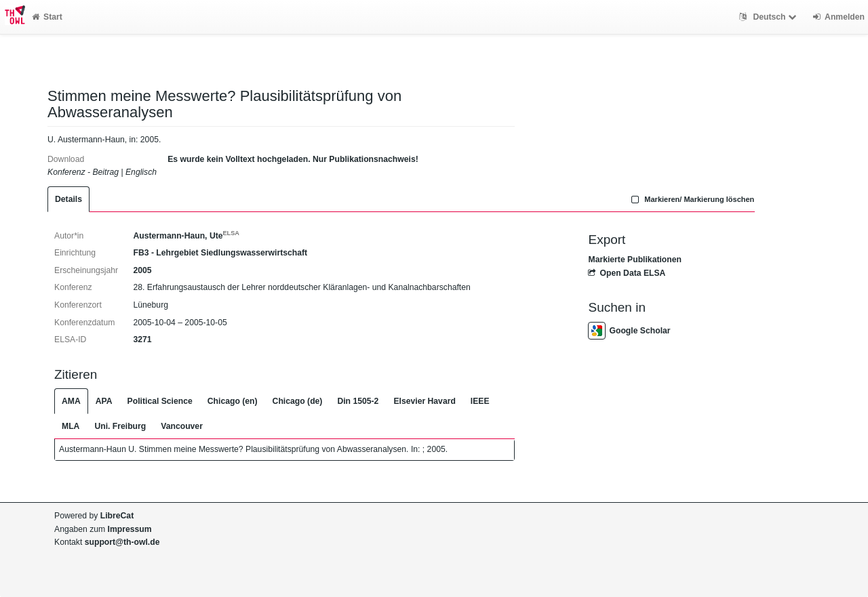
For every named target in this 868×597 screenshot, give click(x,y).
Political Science (160, 401)
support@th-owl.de (122, 542)
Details (68, 199)
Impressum (130, 529)
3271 (142, 339)
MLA (71, 426)
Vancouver (182, 426)
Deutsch (769, 17)
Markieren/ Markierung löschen (692, 199)
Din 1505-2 (358, 401)
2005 (142, 270)
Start (47, 17)
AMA (71, 401)
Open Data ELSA (627, 273)
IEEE (480, 401)
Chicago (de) (298, 401)
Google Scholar (629, 331)
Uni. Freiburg (120, 426)
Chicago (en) (233, 401)
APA (104, 401)
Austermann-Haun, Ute (186, 236)
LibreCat (117, 516)
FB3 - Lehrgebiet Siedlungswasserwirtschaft (220, 253)
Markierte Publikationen (634, 260)
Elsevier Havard (424, 401)
